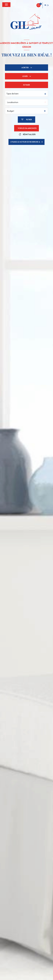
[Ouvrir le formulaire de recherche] (26, 120)
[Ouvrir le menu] (6, 5)
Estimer (26, 85)
